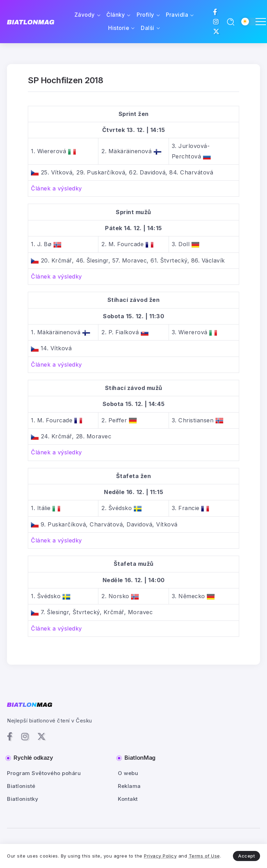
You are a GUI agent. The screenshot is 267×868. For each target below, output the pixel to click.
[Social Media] (215, 12)
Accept (246, 856)
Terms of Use (204, 856)
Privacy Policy (160, 856)
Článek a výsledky (56, 188)
